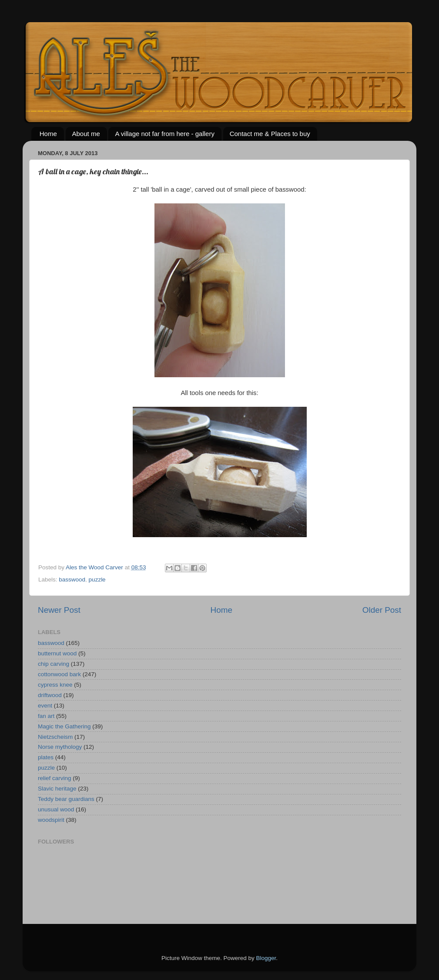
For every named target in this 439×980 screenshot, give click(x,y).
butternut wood (57, 653)
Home (48, 134)
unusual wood (56, 809)
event (45, 706)
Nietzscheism (55, 737)
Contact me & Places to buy (270, 134)
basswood (72, 580)
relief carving (55, 778)
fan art (46, 716)
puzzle (97, 580)
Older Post (382, 610)
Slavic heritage (57, 789)
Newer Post (59, 610)
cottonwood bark (59, 674)
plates (46, 757)
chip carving (54, 664)
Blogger (266, 958)
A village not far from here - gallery (164, 134)
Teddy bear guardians (66, 799)
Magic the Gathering (64, 726)
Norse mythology (60, 747)
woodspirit (51, 820)
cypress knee (55, 685)
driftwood (50, 695)
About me (86, 134)
